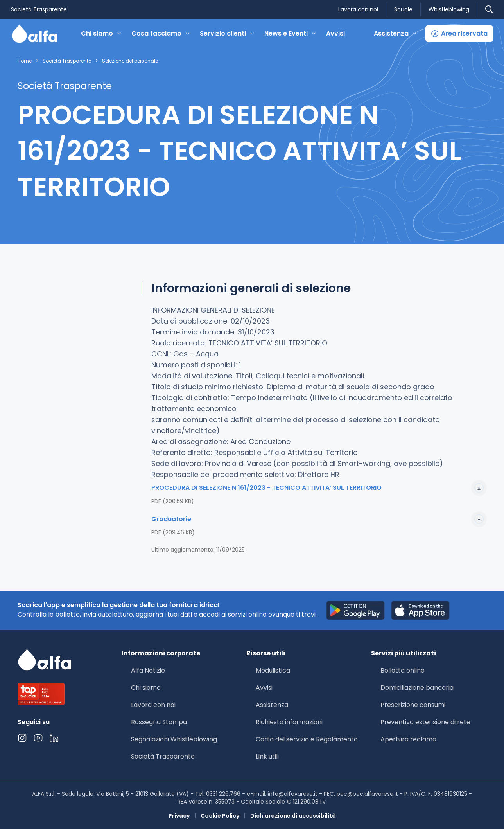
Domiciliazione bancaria (417, 688)
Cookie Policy (220, 816)
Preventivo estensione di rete (425, 722)
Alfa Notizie (148, 670)
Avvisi (335, 33)
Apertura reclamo (408, 739)
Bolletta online (403, 670)
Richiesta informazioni (289, 722)
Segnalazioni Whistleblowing (174, 739)
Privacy (179, 816)
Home (25, 61)
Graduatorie (319, 519)
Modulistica (273, 670)
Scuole (403, 9)
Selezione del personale (130, 61)
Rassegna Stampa (159, 722)
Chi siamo (146, 688)
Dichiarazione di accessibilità (293, 816)
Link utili (267, 756)
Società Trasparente (39, 9)
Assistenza (272, 705)
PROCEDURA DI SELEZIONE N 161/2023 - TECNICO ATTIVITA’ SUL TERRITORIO (319, 488)
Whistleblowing (449, 9)
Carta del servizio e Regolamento (307, 739)
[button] (459, 34)
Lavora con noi (358, 9)
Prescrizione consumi (413, 705)
